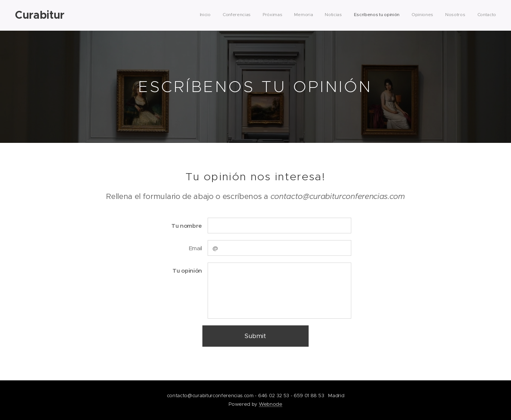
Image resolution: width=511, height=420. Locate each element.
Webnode (271, 404)
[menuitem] (402, 15)
